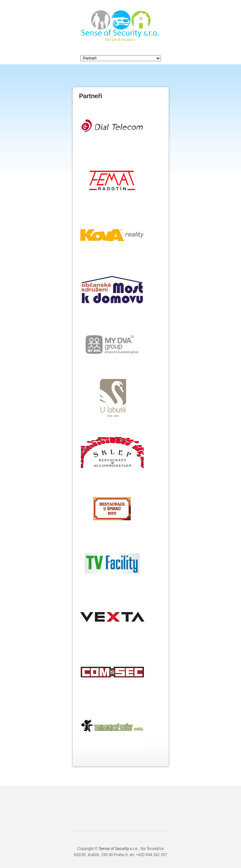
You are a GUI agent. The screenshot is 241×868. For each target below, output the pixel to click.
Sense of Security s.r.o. (119, 849)
